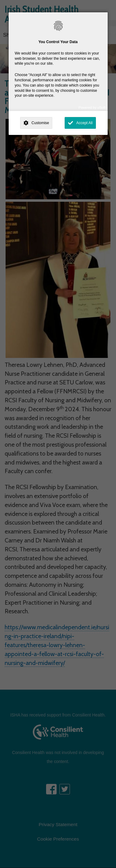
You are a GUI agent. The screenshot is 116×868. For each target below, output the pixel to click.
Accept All (84, 123)
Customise (40, 123)
